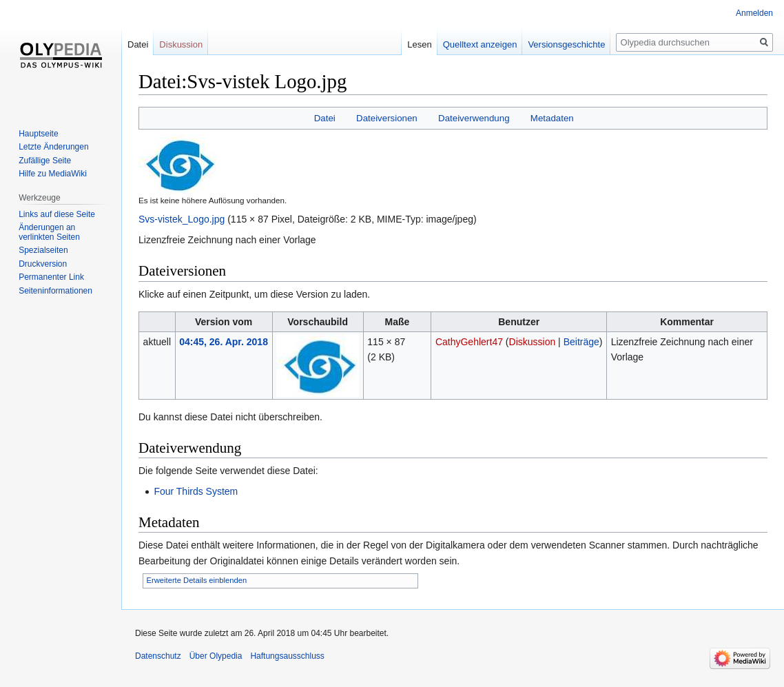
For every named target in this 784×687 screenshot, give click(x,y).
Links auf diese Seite (57, 214)
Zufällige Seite (45, 161)
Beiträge (581, 342)
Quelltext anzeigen (480, 44)
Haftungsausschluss (287, 656)
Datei (325, 118)
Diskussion (533, 342)
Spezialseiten (43, 250)
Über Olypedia (216, 656)
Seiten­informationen (55, 291)
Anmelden (754, 13)
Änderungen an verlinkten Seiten (49, 232)
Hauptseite (38, 134)
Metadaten (552, 118)
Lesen (419, 44)
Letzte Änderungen (53, 147)
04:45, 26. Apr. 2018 (224, 342)
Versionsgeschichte (566, 44)
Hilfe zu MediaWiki (53, 174)
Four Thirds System (196, 491)
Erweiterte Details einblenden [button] (197, 580)
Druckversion (43, 264)
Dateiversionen (387, 118)
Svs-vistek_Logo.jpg (182, 219)
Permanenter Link (51, 277)
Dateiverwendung (474, 118)
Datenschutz (158, 656)
